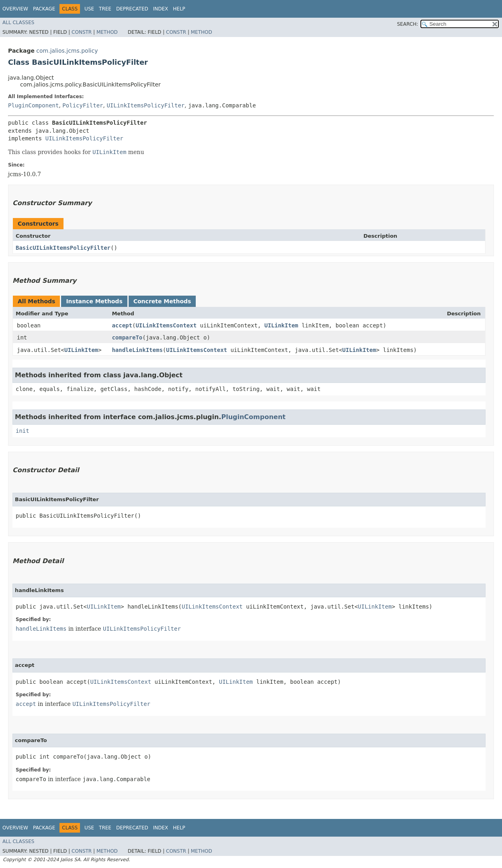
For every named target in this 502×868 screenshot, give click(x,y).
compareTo (127, 337)
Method (107, 32)
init (23, 431)
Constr (82, 32)
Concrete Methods (162, 301)
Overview (15, 9)
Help (179, 9)
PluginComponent (33, 105)
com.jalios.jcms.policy (67, 51)
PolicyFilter (83, 105)
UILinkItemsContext (166, 325)
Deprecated (132, 9)
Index (161, 9)
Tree (105, 9)
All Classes (18, 23)
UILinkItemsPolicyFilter (145, 105)
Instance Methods (94, 301)
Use (89, 9)
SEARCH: (408, 24)
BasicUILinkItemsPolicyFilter (63, 248)
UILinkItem (281, 325)
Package (44, 9)
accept (122, 325)
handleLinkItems (137, 350)
